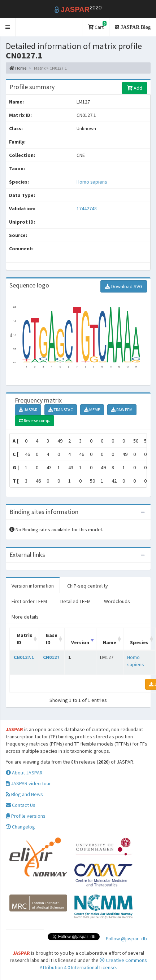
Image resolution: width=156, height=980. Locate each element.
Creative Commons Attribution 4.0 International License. (93, 964)
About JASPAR (24, 773)
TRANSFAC (61, 410)
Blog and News (24, 794)
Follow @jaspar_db (126, 939)
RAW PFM (122, 410)
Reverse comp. (34, 420)
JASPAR (28, 410)
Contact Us (21, 805)
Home (18, 68)
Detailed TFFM (75, 601)
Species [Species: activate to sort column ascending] (139, 642)
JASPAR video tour (28, 783)
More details (25, 617)
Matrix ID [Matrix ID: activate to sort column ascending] (24, 639)
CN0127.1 (24, 657)
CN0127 (51, 657)
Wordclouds (117, 601)
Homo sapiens (92, 182)
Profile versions (26, 816)
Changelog (20, 827)
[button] (8, 27)
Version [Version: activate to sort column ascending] (80, 642)
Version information (33, 586)
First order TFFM (29, 601)
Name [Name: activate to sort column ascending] (110, 642)
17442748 (87, 208)
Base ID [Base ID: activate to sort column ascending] (52, 639)
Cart (97, 26)
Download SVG (124, 286)
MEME (92, 410)
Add (135, 88)
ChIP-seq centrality (88, 586)
